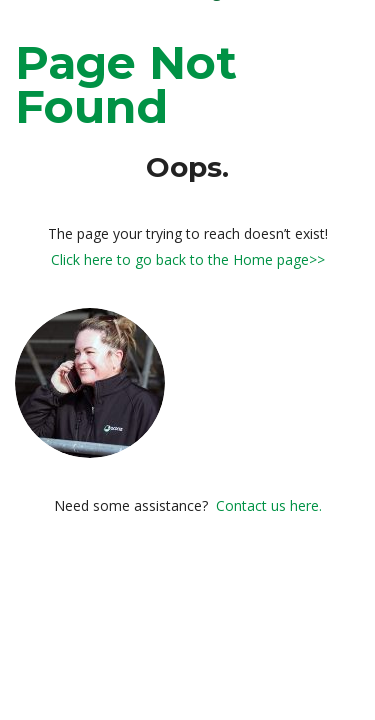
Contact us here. (269, 505)
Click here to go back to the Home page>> (188, 259)
